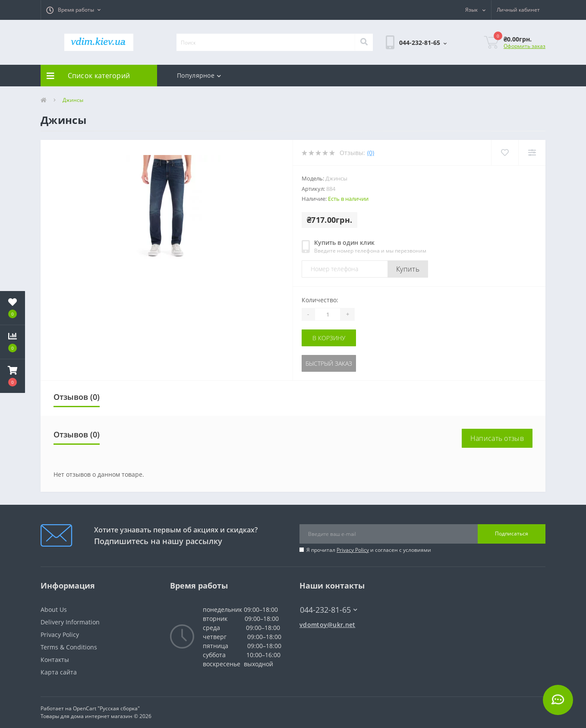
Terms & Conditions (69, 647)
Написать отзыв (497, 438)
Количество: (320, 300)
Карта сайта (59, 672)
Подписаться (512, 533)
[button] (73, 10)
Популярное (199, 75)
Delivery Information (70, 622)
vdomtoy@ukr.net (328, 625)
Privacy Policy (353, 550)
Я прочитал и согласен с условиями (369, 550)
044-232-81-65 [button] (329, 610)
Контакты (55, 660)
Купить (408, 269)
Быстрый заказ (329, 363)
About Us (54, 609)
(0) (371, 153)
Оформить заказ (525, 46)
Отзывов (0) (77, 397)
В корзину (329, 338)
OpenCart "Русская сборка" (106, 708)
